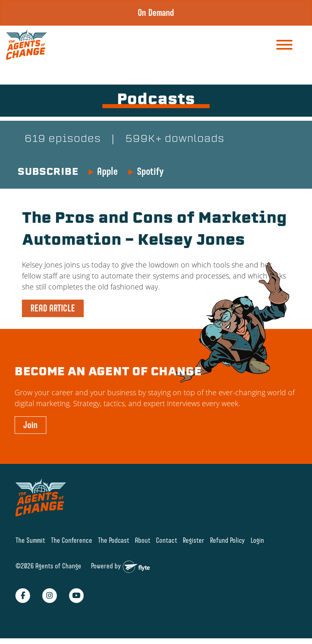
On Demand (156, 13)
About (143, 540)
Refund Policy (227, 540)
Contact (167, 540)
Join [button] (30, 425)
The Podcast (114, 540)
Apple (107, 171)
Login (257, 540)
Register (194, 540)
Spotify (150, 171)
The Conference (71, 540)
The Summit (30, 540)
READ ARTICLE (53, 308)
